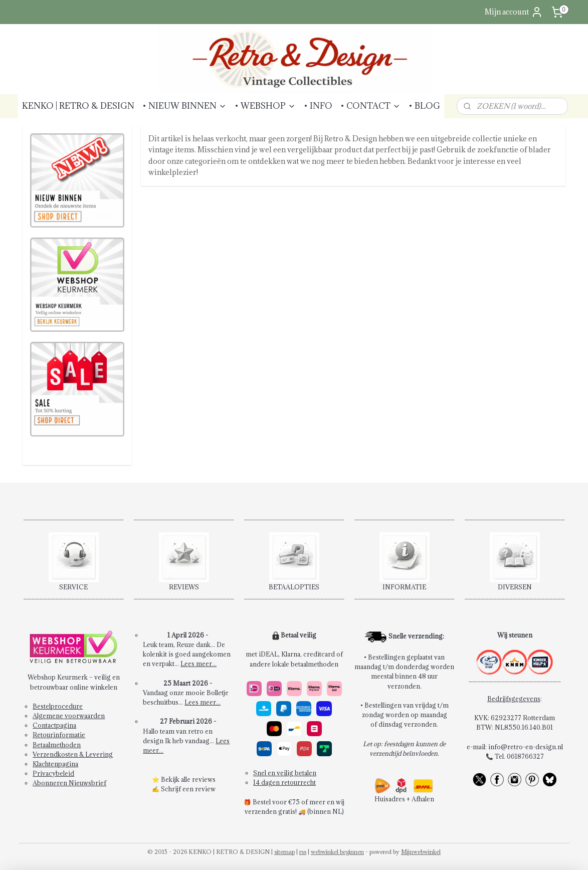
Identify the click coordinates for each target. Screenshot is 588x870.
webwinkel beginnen (337, 852)
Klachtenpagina (55, 764)
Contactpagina (54, 725)
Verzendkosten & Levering (73, 754)
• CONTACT (370, 106)
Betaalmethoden (57, 745)
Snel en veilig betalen (285, 773)
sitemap (284, 852)
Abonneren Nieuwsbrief (69, 783)
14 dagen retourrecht (284, 782)
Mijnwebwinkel (421, 852)
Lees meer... (199, 664)
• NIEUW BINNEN (184, 106)
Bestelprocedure (58, 706)
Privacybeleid (53, 773)
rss (303, 852)
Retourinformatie (59, 735)
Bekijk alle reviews (188, 779)
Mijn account (514, 12)
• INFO (318, 106)
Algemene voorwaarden (69, 716)
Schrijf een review (188, 789)
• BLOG (424, 106)
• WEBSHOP (265, 106)
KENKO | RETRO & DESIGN (78, 106)
